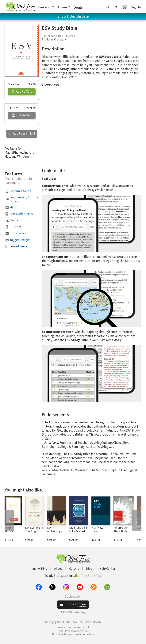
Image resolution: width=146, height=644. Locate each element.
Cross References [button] (21, 214)
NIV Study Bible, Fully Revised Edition (79, 531)
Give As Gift (22, 115)
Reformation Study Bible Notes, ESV (121, 531)
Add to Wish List (22, 134)
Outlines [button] (15, 227)
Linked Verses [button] (19, 246)
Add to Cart (22, 92)
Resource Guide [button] (20, 191)
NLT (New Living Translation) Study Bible (99, 533)
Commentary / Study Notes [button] (24, 199)
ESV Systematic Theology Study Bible (35, 531)
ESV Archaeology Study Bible (55, 531)
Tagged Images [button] (20, 240)
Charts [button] (14, 220)
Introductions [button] (19, 233)
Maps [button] (13, 207)
